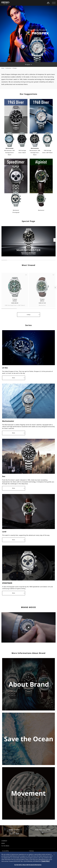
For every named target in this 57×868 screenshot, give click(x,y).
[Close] (54, 855)
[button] (54, 3)
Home (3, 68)
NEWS (3, 843)
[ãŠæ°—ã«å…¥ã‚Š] (26, 281)
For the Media (5, 846)
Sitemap (31, 851)
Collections (9, 68)
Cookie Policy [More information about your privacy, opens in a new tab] (46, 861)
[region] (28, 860)
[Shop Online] (48, 3)
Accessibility (6, 851)
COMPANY (4, 841)
